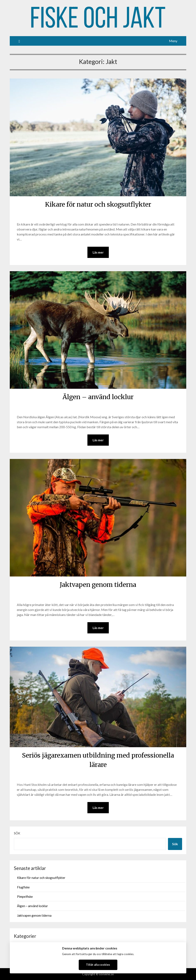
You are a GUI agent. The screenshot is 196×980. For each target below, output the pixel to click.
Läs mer (98, 252)
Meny (173, 41)
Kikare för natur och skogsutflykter (98, 204)
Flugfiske (23, 887)
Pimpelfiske (25, 897)
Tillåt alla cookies (98, 965)
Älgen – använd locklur (98, 397)
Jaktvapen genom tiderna (98, 585)
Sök (17, 833)
